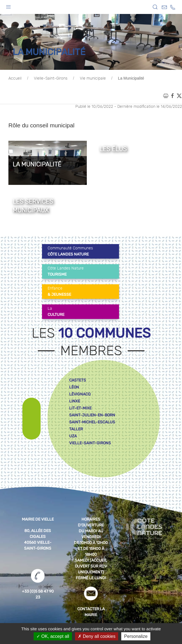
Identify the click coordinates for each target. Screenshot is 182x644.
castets (78, 380)
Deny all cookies (97, 636)
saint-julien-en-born (92, 415)
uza (73, 436)
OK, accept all (53, 636)
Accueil (15, 78)
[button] (8, 6)
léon (74, 387)
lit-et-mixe (80, 408)
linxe (75, 401)
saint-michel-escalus (92, 422)
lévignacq (80, 394)
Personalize (136, 636)
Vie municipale (93, 78)
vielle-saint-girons (90, 443)
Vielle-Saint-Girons (51, 78)
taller (76, 429)
